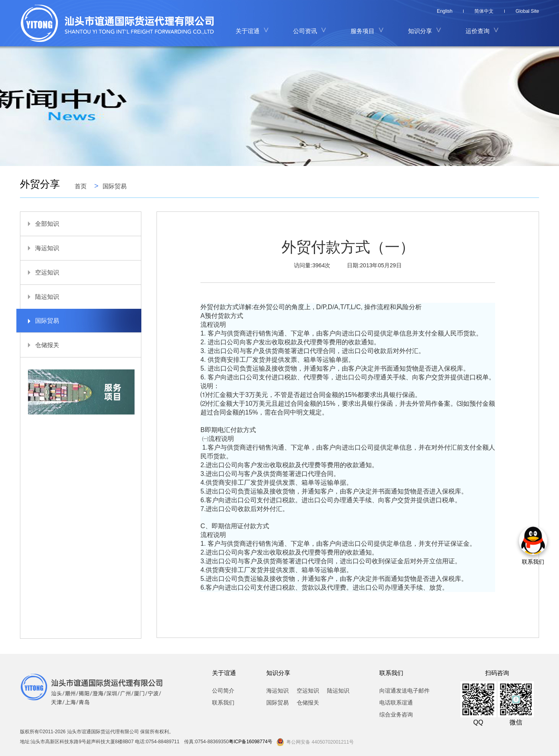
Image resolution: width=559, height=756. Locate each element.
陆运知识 (40, 297)
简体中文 (484, 11)
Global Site (527, 11)
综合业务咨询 (396, 715)
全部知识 (40, 224)
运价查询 (478, 31)
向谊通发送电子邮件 (404, 691)
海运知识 (40, 248)
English (445, 11)
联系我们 (223, 703)
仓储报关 (40, 345)
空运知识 (40, 272)
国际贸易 (115, 186)
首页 (81, 186)
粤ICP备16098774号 (251, 742)
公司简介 (223, 691)
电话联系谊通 (396, 703)
